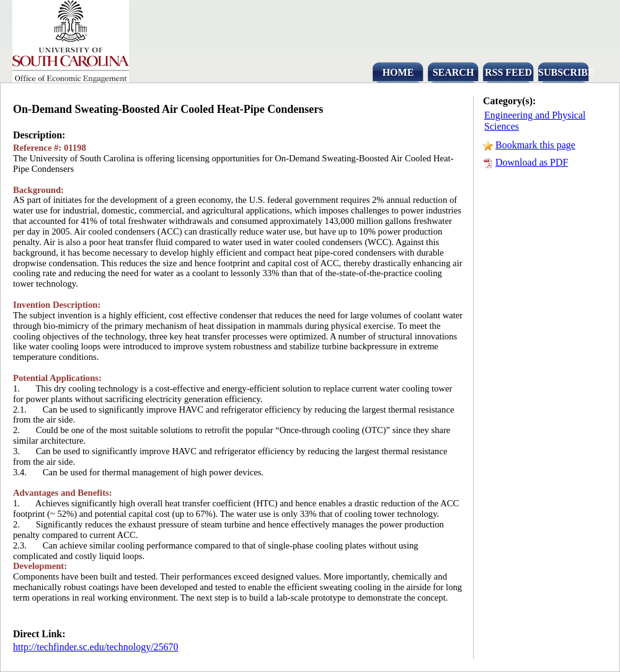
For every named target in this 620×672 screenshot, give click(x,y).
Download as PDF (532, 162)
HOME (398, 72)
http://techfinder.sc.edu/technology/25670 (96, 647)
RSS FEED (508, 72)
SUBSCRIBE (564, 72)
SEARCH (454, 72)
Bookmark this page (535, 145)
